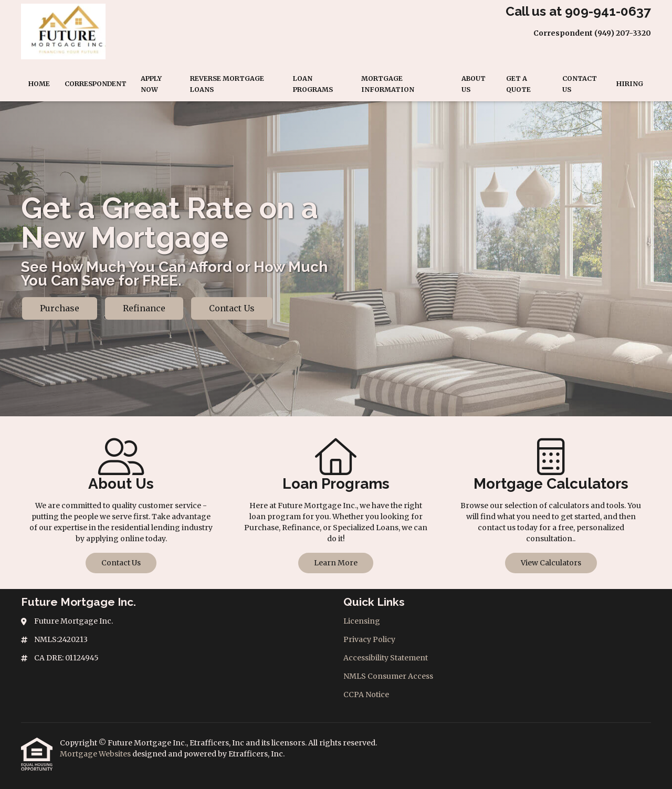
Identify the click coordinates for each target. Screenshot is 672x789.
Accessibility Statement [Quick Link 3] (386, 658)
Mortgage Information (388, 84)
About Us (474, 84)
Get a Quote (518, 84)
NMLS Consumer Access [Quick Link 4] (388, 676)
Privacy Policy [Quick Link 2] (369, 639)
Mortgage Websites (96, 754)
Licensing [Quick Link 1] (362, 621)
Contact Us (580, 84)
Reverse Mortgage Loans (227, 84)
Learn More (336, 563)
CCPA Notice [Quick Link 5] (366, 695)
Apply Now (151, 84)
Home (39, 84)
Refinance (144, 308)
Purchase (60, 308)
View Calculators (551, 563)
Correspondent (96, 84)
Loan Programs (313, 84)
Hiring (630, 84)
